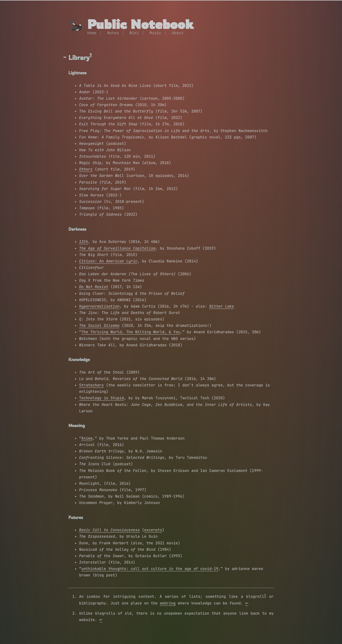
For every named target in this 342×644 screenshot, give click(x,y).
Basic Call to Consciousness (109, 530)
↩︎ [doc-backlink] (247, 603)
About (178, 33)
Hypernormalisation (99, 307)
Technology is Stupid (102, 398)
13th (84, 242)
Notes (113, 33)
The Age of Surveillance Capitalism (117, 249)
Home (92, 33)
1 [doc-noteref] (90, 55)
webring (168, 603)
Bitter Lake (221, 307)
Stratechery (91, 385)
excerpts (153, 530)
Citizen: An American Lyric (108, 261)
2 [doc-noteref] (265, 595)
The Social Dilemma (99, 326)
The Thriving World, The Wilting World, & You (131, 332)
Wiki (134, 33)
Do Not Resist (94, 287)
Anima (87, 439)
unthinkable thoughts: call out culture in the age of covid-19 (150, 569)
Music (156, 33)
